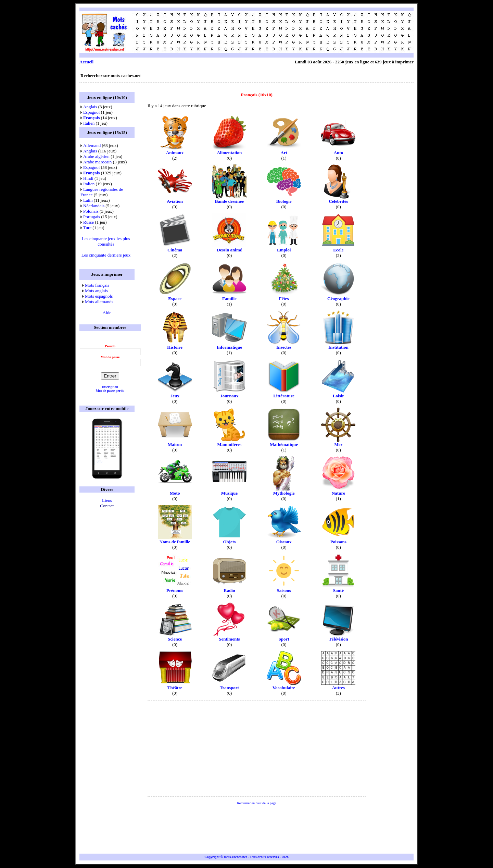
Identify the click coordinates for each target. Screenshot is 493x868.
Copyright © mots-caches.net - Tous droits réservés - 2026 (246, 857)
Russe (89, 222)
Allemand (92, 145)
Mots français (97, 285)
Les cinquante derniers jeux (106, 255)
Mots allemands (99, 302)
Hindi (88, 178)
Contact (107, 506)
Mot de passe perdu (110, 391)
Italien (89, 123)
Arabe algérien (96, 156)
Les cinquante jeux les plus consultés (106, 241)
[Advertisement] (289, 32)
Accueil (86, 62)
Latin (88, 200)
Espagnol (91, 112)
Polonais (91, 211)
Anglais (90, 107)
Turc (87, 228)
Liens (107, 500)
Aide (107, 313)
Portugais (92, 217)
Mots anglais (96, 291)
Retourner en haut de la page (257, 803)
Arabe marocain (97, 162)
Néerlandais (94, 206)
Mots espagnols (99, 296)
